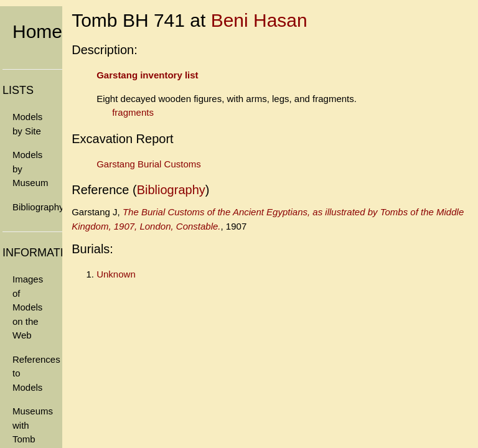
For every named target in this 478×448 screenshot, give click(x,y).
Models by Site (27, 124)
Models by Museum (30, 169)
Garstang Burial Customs (149, 164)
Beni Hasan (259, 20)
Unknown (116, 274)
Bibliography (37, 207)
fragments (133, 112)
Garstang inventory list (147, 75)
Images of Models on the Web (28, 307)
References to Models (36, 373)
